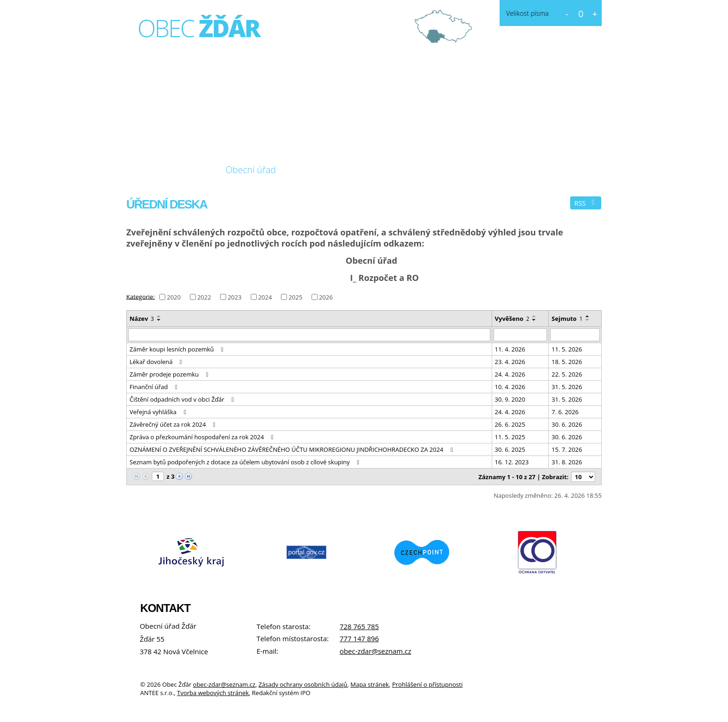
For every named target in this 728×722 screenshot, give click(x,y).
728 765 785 (359, 626)
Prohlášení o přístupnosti (427, 684)
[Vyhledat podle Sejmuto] (575, 335)
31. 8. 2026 (567, 462)
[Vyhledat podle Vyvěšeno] (520, 335)
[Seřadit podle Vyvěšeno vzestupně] (534, 316)
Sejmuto (567, 319)
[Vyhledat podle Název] (309, 335)
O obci (189, 170)
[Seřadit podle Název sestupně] (159, 320)
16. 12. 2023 (512, 462)
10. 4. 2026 (510, 387)
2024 (265, 297)
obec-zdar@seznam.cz (375, 651)
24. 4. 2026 (510, 374)
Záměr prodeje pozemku (170, 374)
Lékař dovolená (157, 362)
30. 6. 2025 (510, 449)
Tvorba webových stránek (213, 693)
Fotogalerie (322, 170)
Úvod (145, 170)
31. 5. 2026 (567, 387)
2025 (295, 297)
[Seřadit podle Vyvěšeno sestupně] (534, 320)
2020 (174, 297)
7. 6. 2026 (565, 412)
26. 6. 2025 (510, 424)
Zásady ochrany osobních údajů (303, 684)
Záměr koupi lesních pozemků (178, 349)
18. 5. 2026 (567, 362)
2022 (204, 297)
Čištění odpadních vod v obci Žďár (183, 399)
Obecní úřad (251, 170)
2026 (326, 297)
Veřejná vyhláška (159, 412)
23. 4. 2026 (510, 362)
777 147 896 (359, 638)
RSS (586, 203)
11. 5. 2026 (567, 349)
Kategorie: (140, 296)
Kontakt (383, 170)
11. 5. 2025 (510, 437)
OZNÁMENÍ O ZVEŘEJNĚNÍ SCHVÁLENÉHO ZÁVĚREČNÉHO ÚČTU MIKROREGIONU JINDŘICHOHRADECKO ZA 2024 (292, 449)
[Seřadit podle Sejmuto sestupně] (588, 320)
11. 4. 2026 (510, 349)
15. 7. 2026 (567, 449)
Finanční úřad (155, 387)
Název (142, 319)
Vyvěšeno (512, 319)
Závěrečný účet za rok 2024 (174, 424)
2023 (234, 297)
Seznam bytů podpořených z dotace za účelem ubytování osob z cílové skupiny (246, 462)
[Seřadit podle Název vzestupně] (159, 316)
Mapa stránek (370, 684)
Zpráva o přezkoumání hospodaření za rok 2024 (203, 437)
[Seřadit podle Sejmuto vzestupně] (588, 316)
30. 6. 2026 (567, 424)
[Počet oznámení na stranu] (583, 477)
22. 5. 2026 (567, 374)
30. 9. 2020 (510, 399)
